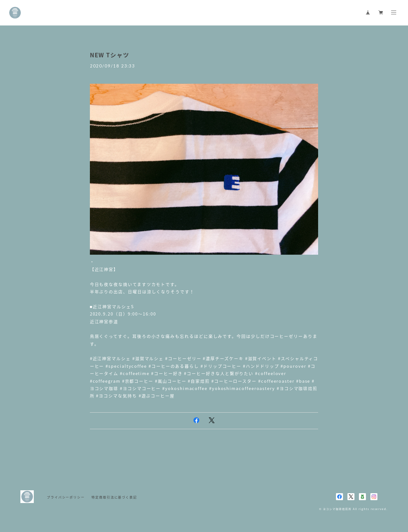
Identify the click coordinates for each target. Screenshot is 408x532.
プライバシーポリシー (66, 497)
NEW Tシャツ (110, 55)
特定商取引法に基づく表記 (114, 497)
